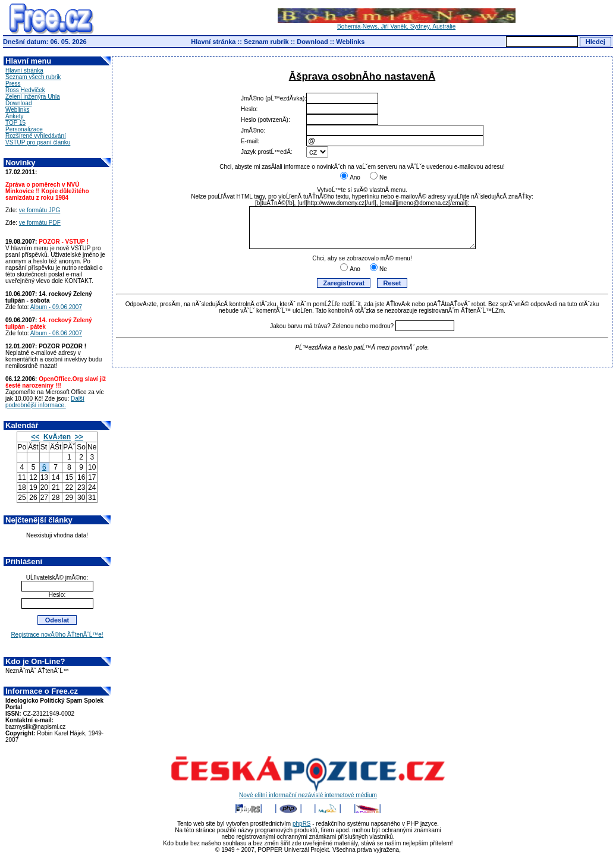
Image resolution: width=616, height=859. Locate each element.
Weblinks (350, 42)
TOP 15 (15, 123)
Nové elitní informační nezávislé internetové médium (308, 792)
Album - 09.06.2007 (56, 307)
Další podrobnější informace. (45, 402)
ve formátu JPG (40, 210)
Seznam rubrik (266, 42)
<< (35, 437)
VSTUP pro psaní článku (38, 142)
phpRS (302, 824)
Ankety (15, 116)
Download (312, 42)
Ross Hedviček (25, 90)
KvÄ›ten (57, 437)
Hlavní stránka (213, 42)
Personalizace (24, 129)
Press (13, 84)
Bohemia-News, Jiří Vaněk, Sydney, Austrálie (397, 24)
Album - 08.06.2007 (56, 333)
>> (79, 437)
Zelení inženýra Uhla (33, 97)
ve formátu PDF (40, 223)
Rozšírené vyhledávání (36, 136)
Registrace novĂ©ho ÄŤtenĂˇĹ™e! (57, 635)
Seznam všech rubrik (33, 77)
